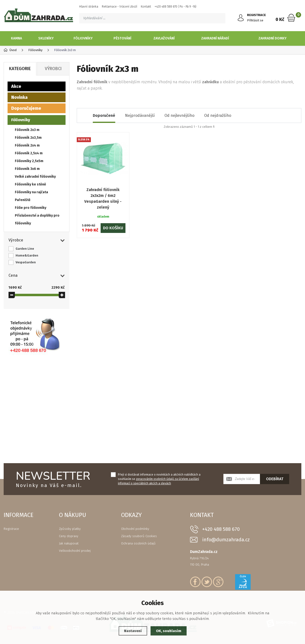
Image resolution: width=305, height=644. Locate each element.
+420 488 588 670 (221, 529)
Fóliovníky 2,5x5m (29, 161)
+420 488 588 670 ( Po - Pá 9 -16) (176, 7)
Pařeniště (23, 200)
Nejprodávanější (140, 115)
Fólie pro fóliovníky (31, 208)
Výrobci (53, 69)
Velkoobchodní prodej (75, 551)
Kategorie (20, 69)
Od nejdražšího (218, 115)
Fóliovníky (83, 38)
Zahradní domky (272, 38)
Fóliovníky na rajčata (31, 192)
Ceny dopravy (69, 536)
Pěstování (122, 38)
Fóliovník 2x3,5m (28, 138)
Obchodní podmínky (135, 529)
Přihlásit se (255, 20)
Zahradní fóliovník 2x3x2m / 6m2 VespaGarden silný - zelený (103, 198)
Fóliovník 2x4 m (27, 145)
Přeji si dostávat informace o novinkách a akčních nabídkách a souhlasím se (159, 479)
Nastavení (133, 631)
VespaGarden (26, 262)
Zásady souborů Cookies (139, 536)
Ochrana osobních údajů (138, 543)
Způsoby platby (70, 529)
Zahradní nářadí (215, 38)
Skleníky (46, 38)
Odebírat (275, 479)
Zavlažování (164, 38)
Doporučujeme (26, 108)
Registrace (11, 529)
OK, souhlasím (169, 631)
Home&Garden (27, 255)
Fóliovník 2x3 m (27, 130)
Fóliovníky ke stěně (30, 184)
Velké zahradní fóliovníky (35, 177)
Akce (16, 86)
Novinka (19, 97)
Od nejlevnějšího (179, 115)
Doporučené (104, 115)
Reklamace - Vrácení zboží (119, 7)
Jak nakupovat (69, 543)
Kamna (16, 38)
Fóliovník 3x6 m (27, 169)
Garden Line (25, 249)
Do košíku (113, 228)
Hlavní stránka (89, 7)
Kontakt (146, 7)
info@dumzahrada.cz (226, 540)
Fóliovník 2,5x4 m (29, 153)
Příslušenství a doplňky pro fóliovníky (37, 219)
